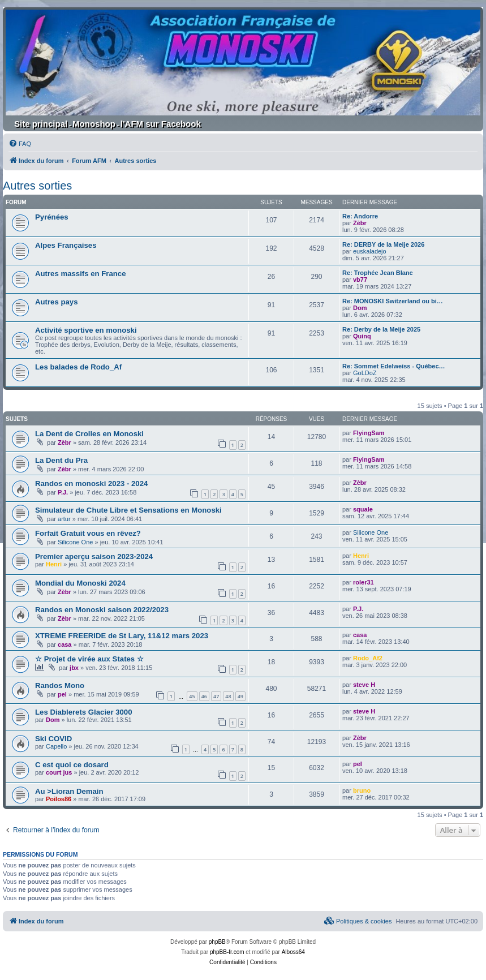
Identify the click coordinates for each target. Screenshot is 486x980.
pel (62, 694)
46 (204, 696)
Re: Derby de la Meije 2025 (381, 329)
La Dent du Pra (61, 460)
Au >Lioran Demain (69, 791)
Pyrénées (52, 217)
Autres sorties (37, 186)
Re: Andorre (360, 216)
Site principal (41, 124)
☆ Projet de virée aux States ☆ (89, 659)
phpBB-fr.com (227, 952)
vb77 (360, 280)
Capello (56, 746)
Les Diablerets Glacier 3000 (84, 712)
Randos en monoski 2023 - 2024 (91, 483)
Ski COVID (53, 739)
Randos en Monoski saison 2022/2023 (102, 610)
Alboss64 (293, 952)
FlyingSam (369, 433)
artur (64, 519)
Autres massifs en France (81, 274)
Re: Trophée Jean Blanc (378, 273)
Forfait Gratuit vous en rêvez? (88, 533)
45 (192, 696)
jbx (74, 668)
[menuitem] (20, 144)
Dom (360, 308)
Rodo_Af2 (368, 658)
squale (363, 509)
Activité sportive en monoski (86, 330)
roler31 (364, 582)
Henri (54, 564)
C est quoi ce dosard (72, 765)
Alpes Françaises (66, 245)
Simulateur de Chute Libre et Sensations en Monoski (128, 510)
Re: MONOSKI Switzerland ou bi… (393, 301)
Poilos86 (59, 799)
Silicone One (75, 542)
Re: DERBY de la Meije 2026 (383, 244)
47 (216, 696)
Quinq (362, 336)
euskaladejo (370, 251)
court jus (59, 772)
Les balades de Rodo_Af (78, 367)
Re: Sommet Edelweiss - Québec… (394, 366)
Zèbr (360, 223)
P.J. (63, 492)
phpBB (217, 942)
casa (64, 644)
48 (228, 696)
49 (240, 696)
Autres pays (57, 302)
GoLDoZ (365, 373)
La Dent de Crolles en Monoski (89, 434)
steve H (364, 685)
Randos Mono (60, 685)
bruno (362, 790)
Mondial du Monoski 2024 (80, 583)
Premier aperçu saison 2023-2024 (94, 556)
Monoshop (94, 124)
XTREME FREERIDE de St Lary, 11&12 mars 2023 (122, 636)
